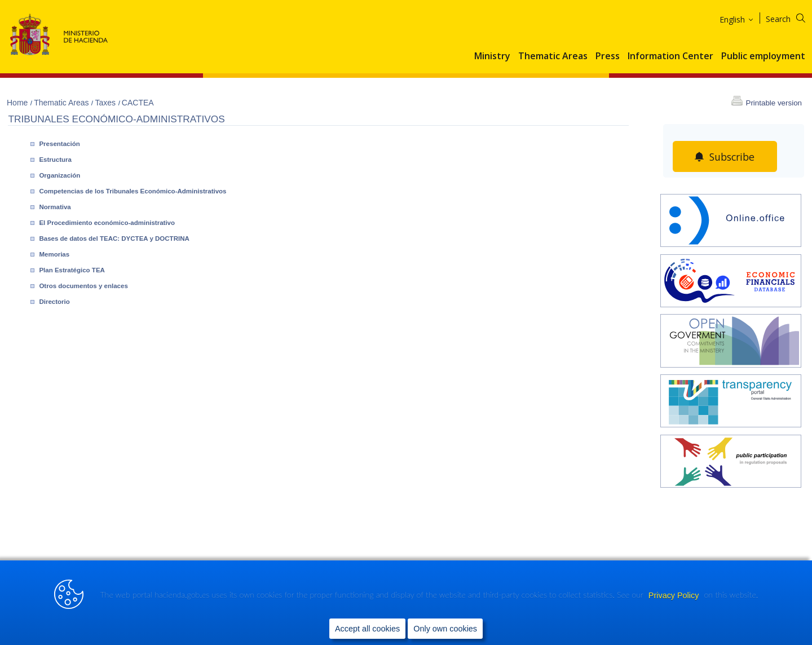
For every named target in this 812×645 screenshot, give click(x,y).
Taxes (106, 103)
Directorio (54, 302)
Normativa (55, 207)
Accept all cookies (367, 629)
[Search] (793, 17)
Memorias (54, 254)
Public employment (763, 56)
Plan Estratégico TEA (72, 270)
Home (18, 103)
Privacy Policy (675, 595)
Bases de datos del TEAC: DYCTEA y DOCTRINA (114, 238)
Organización (59, 175)
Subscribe (732, 157)
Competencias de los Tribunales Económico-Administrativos (133, 191)
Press (608, 56)
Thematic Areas (553, 56)
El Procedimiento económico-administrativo (107, 223)
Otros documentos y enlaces (83, 286)
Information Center (670, 56)
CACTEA (138, 103)
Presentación (59, 144)
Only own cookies (445, 629)
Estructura (55, 160)
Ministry (492, 56)
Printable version (774, 103)
